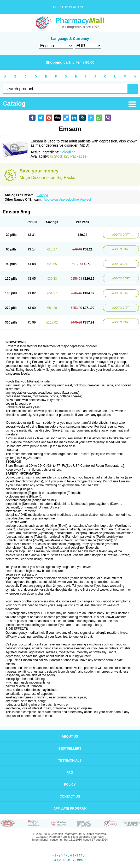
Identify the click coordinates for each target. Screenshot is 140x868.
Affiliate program (70, 809)
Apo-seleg (51, 200)
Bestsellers (70, 749)
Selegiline (68, 152)
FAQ (70, 773)
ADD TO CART (121, 235)
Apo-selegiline (69, 200)
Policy (70, 785)
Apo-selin (87, 200)
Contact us (70, 797)
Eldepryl (42, 195)
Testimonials (70, 761)
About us (70, 737)
